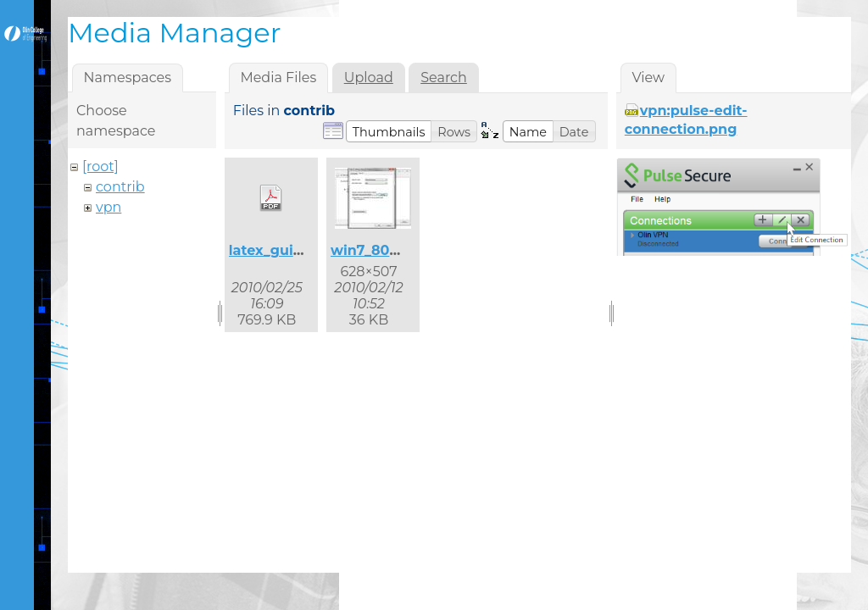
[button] (389, 131)
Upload (369, 78)
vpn (108, 207)
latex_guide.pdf (284, 250)
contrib (120, 187)
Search (444, 78)
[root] (100, 166)
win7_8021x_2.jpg (392, 250)
